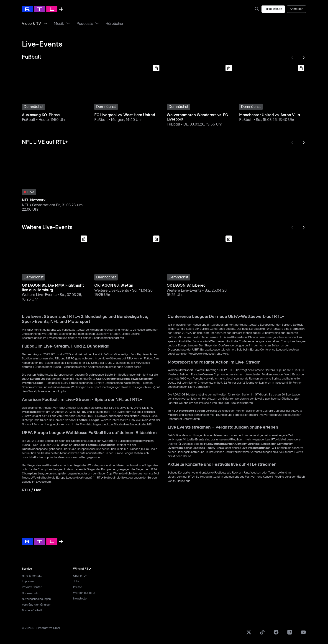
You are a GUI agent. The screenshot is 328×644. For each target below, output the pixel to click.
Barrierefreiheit (32, 611)
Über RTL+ (80, 576)
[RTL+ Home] (43, 9)
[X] (249, 634)
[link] (258, 9)
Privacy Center (32, 587)
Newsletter (80, 599)
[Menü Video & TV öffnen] (46, 24)
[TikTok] (262, 634)
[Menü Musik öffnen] (68, 24)
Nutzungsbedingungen (36, 599)
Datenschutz (30, 593)
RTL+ (26, 490)
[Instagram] (290, 634)
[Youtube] (303, 634)
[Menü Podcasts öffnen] (97, 24)
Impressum (29, 582)
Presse (78, 587)
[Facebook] (276, 634)
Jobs (76, 582)
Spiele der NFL (105, 408)
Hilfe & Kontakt (32, 576)
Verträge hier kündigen (37, 605)
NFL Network (100, 416)
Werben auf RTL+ (84, 593)
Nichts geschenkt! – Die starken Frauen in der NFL (120, 425)
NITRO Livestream (119, 412)
